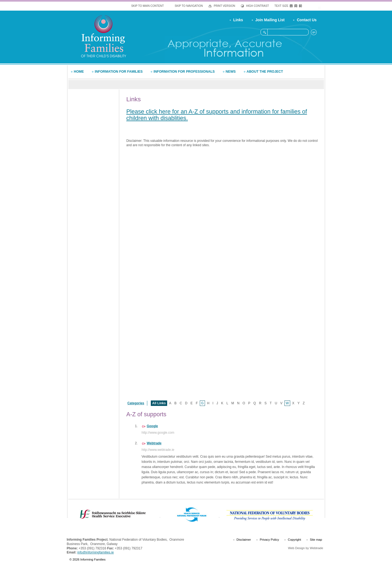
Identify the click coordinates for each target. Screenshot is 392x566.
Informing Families (103, 36)
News (231, 72)
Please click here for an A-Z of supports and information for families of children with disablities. (217, 115)
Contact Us (307, 20)
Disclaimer (244, 540)
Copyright (294, 540)
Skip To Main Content (148, 6)
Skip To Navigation (189, 6)
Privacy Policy (269, 540)
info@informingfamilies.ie (96, 552)
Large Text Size (300, 6)
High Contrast (258, 6)
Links (238, 20)
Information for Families (119, 72)
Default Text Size (291, 6)
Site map (316, 540)
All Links (159, 403)
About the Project (265, 72)
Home (79, 72)
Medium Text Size (296, 6)
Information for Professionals (184, 72)
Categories (136, 403)
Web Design (296, 548)
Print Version (224, 6)
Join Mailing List (270, 20)
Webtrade (154, 443)
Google (152, 426)
